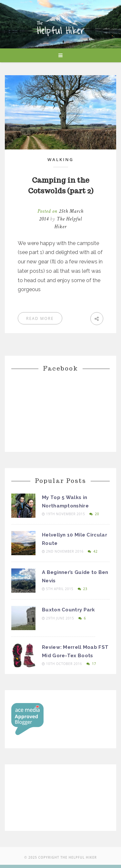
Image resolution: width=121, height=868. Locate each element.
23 (83, 589)
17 (91, 664)
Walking (60, 159)
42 (93, 551)
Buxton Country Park (69, 610)
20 (94, 514)
